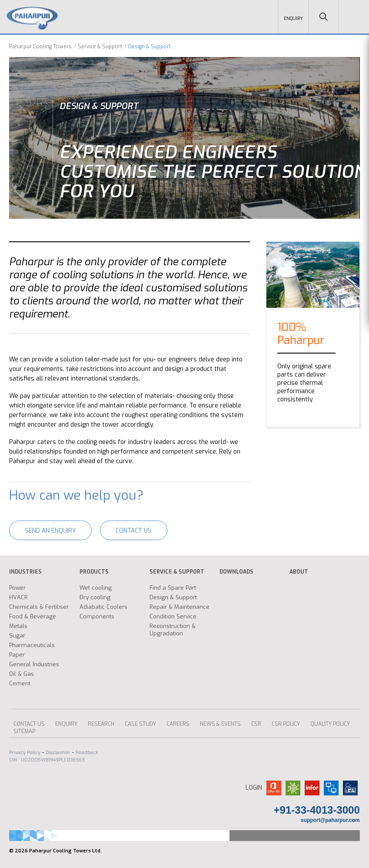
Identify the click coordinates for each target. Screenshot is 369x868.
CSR (256, 723)
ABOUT (299, 571)
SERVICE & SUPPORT (177, 571)
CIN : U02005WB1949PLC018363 (47, 759)
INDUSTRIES (25, 571)
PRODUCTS (94, 571)
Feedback (87, 751)
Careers (178, 723)
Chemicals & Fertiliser (39, 606)
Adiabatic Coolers (103, 606)
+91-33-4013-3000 (317, 809)
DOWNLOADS (236, 571)
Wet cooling (96, 586)
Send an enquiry (52, 529)
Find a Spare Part (173, 586)
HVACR (18, 596)
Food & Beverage (33, 615)
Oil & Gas (22, 673)
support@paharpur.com (330, 819)
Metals (18, 625)
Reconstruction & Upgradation (173, 628)
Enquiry (293, 18)
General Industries (34, 663)
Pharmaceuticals (32, 644)
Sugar (17, 634)
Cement (20, 682)
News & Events (220, 723)
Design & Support (173, 596)
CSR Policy (286, 723)
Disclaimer (58, 751)
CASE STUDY (140, 723)
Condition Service (173, 615)
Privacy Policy (25, 751)
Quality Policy (330, 723)
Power (17, 586)
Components (97, 615)
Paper (17, 653)
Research (101, 723)
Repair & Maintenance (180, 606)
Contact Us (140, 529)
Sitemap (24, 730)
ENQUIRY (66, 723)
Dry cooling (95, 596)
